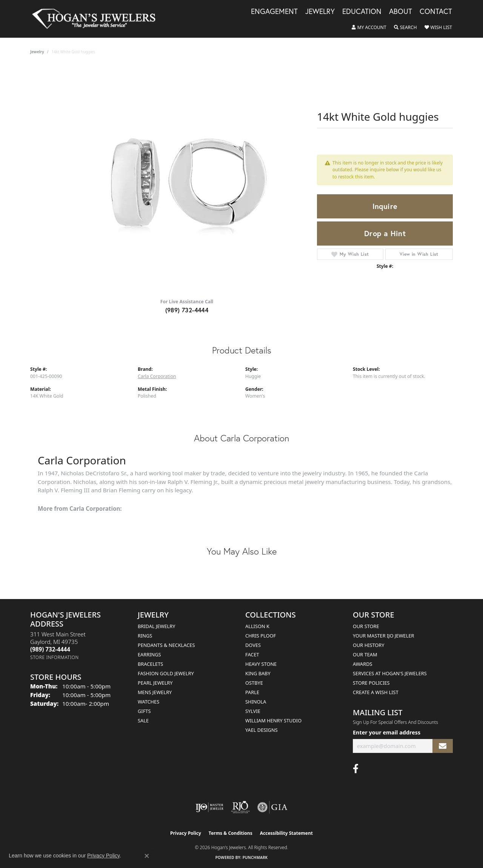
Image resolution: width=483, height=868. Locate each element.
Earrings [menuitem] (149, 654)
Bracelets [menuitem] (150, 664)
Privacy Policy (186, 833)
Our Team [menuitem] (365, 654)
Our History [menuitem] (369, 645)
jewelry (37, 52)
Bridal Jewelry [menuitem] (156, 626)
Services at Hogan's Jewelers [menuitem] (390, 673)
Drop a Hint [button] (385, 233)
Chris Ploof (261, 636)
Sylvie (253, 711)
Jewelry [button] (320, 12)
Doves (253, 645)
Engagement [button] (274, 12)
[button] (369, 28)
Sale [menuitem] (143, 721)
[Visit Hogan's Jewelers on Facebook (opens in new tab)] (356, 769)
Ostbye (254, 683)
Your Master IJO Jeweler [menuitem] (384, 636)
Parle (252, 692)
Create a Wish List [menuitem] (376, 692)
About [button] (401, 12)
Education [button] (362, 12)
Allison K (257, 626)
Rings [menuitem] (145, 636)
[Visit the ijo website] (210, 807)
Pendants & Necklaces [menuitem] (166, 645)
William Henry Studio (273, 721)
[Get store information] (55, 657)
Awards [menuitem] (363, 664)
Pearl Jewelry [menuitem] (155, 683)
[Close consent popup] (147, 856)
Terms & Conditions (231, 833)
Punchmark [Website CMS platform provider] (255, 857)
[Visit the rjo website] (240, 807)
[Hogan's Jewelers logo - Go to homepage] (97, 19)
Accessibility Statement (286, 833)
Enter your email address (387, 732)
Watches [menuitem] (148, 702)
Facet (252, 654)
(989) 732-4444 (187, 310)
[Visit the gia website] (272, 807)
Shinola (256, 702)
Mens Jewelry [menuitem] (155, 692)
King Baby (258, 673)
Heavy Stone (261, 664)
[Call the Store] (50, 649)
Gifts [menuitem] (144, 711)
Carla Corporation (157, 376)
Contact (436, 12)
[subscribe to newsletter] (443, 746)
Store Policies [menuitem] (371, 683)
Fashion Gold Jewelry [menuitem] (166, 673)
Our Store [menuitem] (366, 626)
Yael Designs (261, 730)
